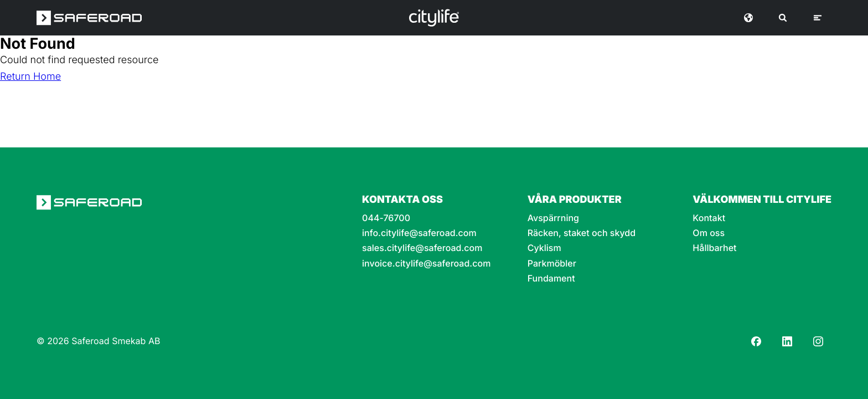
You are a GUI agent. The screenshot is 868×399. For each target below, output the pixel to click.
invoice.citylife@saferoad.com (426, 264)
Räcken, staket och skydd (582, 233)
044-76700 (386, 218)
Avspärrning (553, 218)
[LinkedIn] (787, 341)
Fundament (551, 278)
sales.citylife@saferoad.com (422, 248)
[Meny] (818, 18)
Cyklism (544, 248)
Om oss (709, 233)
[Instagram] (818, 341)
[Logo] (434, 18)
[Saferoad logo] (89, 18)
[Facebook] (756, 341)
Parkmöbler (552, 264)
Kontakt (709, 218)
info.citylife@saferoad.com (419, 233)
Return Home (30, 77)
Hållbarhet (714, 248)
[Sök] (783, 18)
